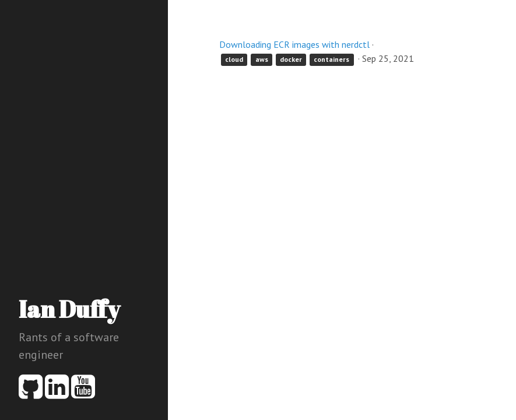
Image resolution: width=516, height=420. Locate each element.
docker (291, 59)
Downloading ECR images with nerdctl (294, 44)
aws (262, 59)
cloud (234, 59)
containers (331, 59)
